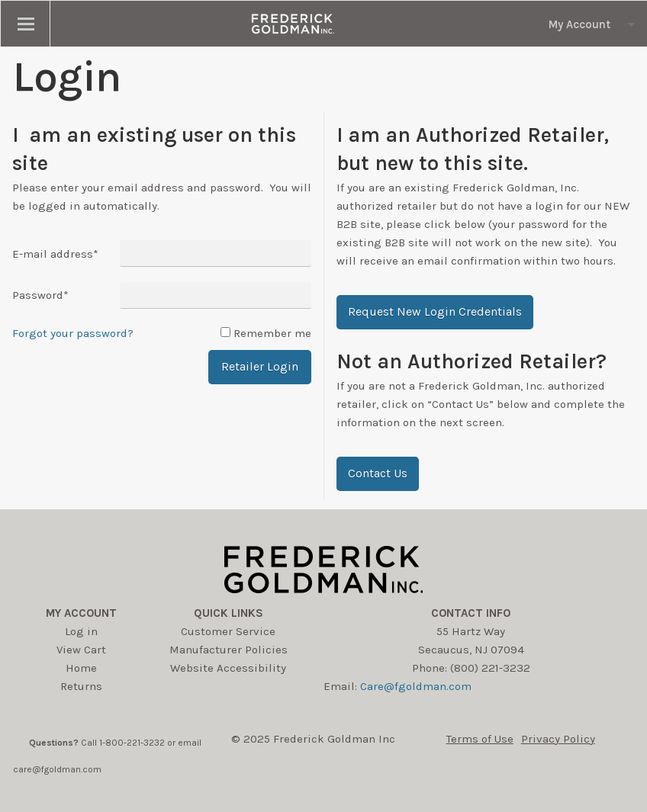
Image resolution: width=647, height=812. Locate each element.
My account (81, 613)
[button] (435, 312)
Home (81, 668)
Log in (81, 631)
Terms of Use (480, 739)
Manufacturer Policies (229, 650)
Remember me (272, 333)
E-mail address (55, 254)
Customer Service (228, 631)
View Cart (81, 650)
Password (40, 295)
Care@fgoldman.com (416, 686)
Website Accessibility (228, 668)
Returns (81, 686)
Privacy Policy (558, 739)
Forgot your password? (73, 333)
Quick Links (229, 613)
